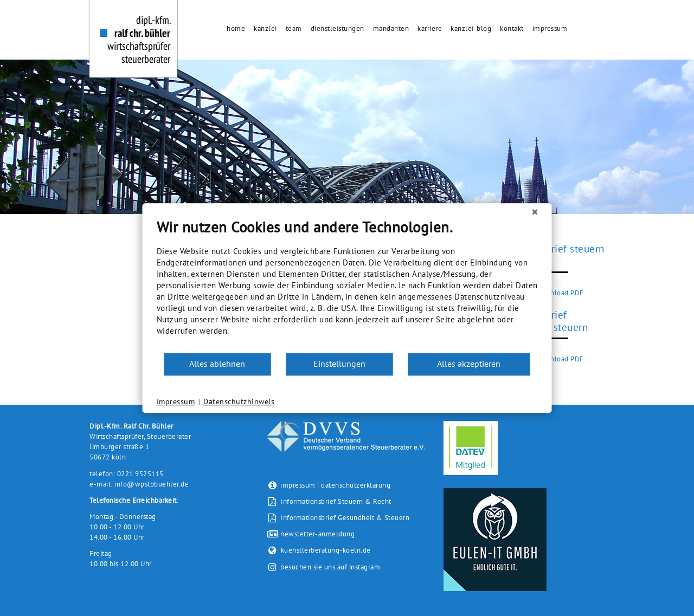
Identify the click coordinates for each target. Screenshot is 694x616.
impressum (298, 485)
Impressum (550, 28)
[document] (347, 285)
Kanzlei (265, 28)
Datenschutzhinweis (239, 401)
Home (236, 28)
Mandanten (391, 28)
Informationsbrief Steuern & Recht (329, 501)
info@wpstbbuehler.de (152, 484)
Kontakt (512, 28)
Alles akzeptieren (469, 364)
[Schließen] (535, 212)
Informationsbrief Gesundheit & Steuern (338, 518)
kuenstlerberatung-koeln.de (319, 550)
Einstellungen (339, 364)
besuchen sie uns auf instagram (330, 568)
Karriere (430, 28)
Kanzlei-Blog (471, 28)
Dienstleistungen (338, 28)
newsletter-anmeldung (311, 534)
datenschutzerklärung (356, 485)
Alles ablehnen (217, 364)
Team (294, 28)
